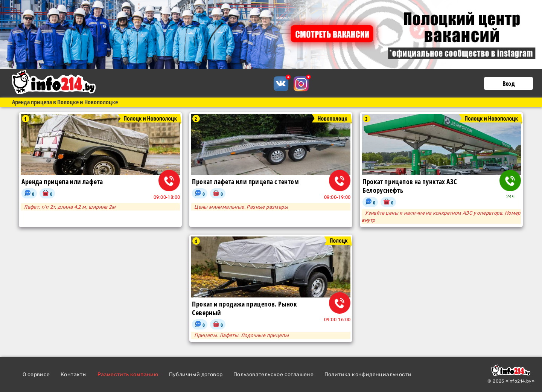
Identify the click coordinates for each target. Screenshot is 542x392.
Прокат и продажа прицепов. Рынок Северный (244, 308)
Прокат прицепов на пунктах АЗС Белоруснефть (410, 186)
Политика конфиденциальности (368, 374)
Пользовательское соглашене (273, 374)
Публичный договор (196, 374)
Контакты (74, 374)
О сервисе (36, 374)
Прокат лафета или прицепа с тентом (245, 182)
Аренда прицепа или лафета (62, 182)
